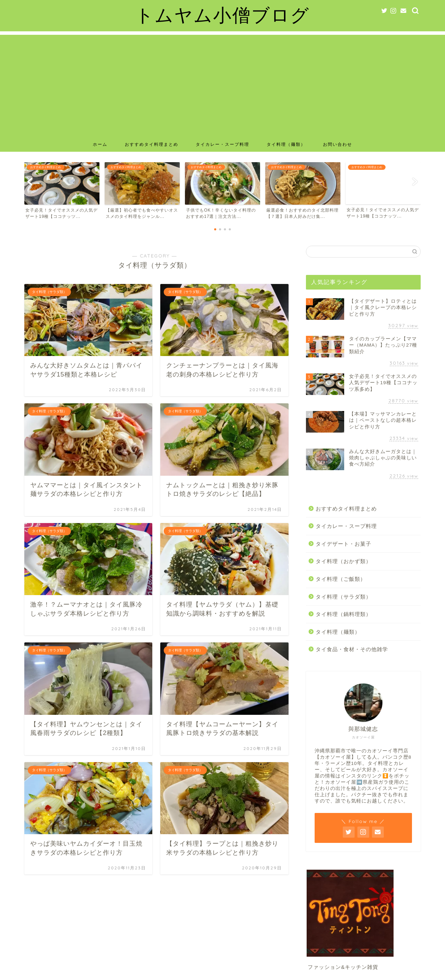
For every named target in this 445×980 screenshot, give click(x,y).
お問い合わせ (338, 144)
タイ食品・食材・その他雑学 (352, 649)
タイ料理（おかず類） (343, 561)
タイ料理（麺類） (286, 144)
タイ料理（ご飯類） (341, 579)
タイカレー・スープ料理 (222, 144)
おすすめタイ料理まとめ (152, 144)
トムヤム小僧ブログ (222, 15)
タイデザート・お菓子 (343, 544)
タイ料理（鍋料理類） (343, 614)
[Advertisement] (222, 84)
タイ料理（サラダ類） (343, 597)
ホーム (100, 144)
